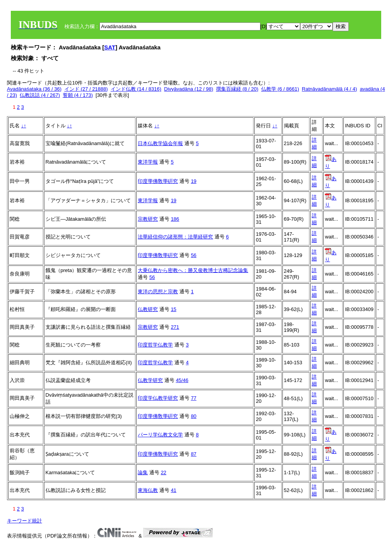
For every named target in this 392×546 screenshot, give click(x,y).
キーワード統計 (24, 521)
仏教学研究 (150, 380)
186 (175, 219)
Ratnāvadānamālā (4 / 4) (329, 89)
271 (175, 327)
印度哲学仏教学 (155, 345)
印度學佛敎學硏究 (158, 181)
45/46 (182, 380)
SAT (110, 47)
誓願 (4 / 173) (78, 95)
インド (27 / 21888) (86, 89)
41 (174, 490)
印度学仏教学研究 (158, 398)
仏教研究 (148, 309)
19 (194, 181)
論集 (143, 472)
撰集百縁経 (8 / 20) (237, 89)
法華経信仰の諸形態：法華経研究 (175, 237)
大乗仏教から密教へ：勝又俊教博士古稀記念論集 (193, 270)
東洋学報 (148, 162)
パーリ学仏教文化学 (160, 435)
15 (174, 309)
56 (194, 255)
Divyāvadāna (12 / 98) (188, 89)
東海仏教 (148, 490)
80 (194, 416)
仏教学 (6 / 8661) (280, 89)
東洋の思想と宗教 (158, 292)
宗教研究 (148, 219)
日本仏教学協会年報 (160, 143)
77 (194, 398)
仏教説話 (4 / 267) (40, 95)
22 (164, 472)
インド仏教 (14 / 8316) (136, 89)
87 (194, 454)
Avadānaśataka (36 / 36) (34, 89)
